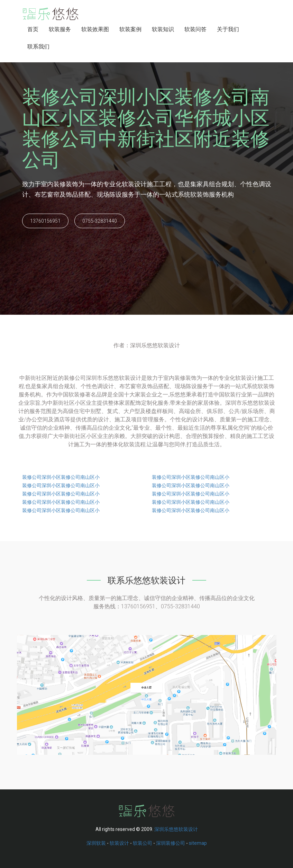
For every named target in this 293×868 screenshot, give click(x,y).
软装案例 (130, 29)
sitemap (198, 843)
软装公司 (143, 843)
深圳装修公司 (171, 843)
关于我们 (228, 29)
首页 (33, 29)
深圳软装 (96, 843)
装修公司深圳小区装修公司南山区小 (61, 477)
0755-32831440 (100, 221)
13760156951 (45, 221)
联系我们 (38, 47)
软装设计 (119, 843)
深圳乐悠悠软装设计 (176, 829)
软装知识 (163, 29)
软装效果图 (95, 29)
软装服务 (60, 29)
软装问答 (195, 29)
